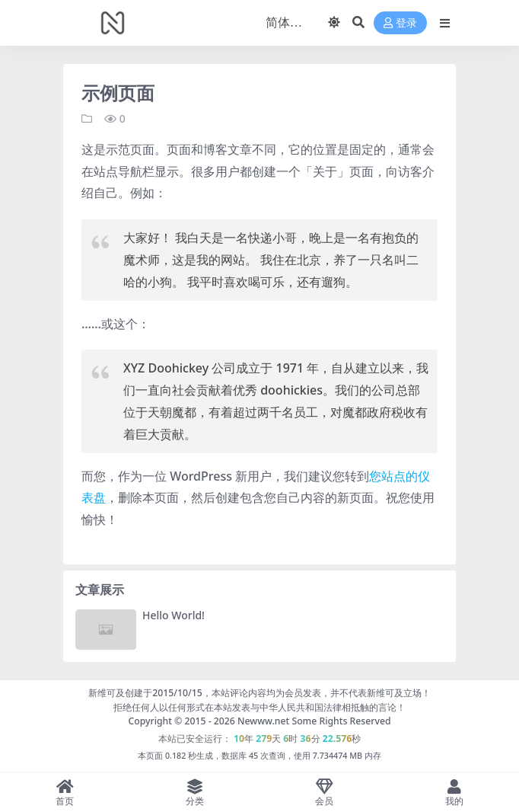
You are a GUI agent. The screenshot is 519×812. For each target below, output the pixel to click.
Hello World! (174, 615)
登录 (400, 23)
